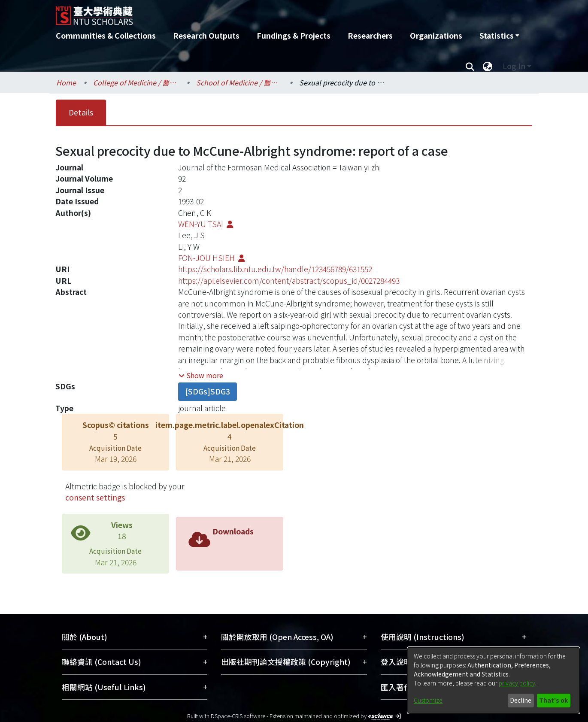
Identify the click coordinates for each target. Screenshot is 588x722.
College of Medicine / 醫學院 (136, 82)
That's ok (553, 700)
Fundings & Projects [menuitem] (294, 35)
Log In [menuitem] (514, 66)
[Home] (248, 12)
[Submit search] (470, 66)
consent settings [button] (95, 497)
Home (66, 82)
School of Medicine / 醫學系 (239, 82)
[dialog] (494, 680)
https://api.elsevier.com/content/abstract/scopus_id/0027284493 (289, 281)
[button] (201, 375)
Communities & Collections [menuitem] (106, 35)
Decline (521, 700)
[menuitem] (499, 36)
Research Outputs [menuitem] (206, 35)
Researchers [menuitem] (370, 35)
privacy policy (517, 683)
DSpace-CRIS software (238, 716)
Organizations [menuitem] (436, 35)
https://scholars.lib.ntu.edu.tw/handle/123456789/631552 (275, 269)
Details (81, 112)
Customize (428, 700)
